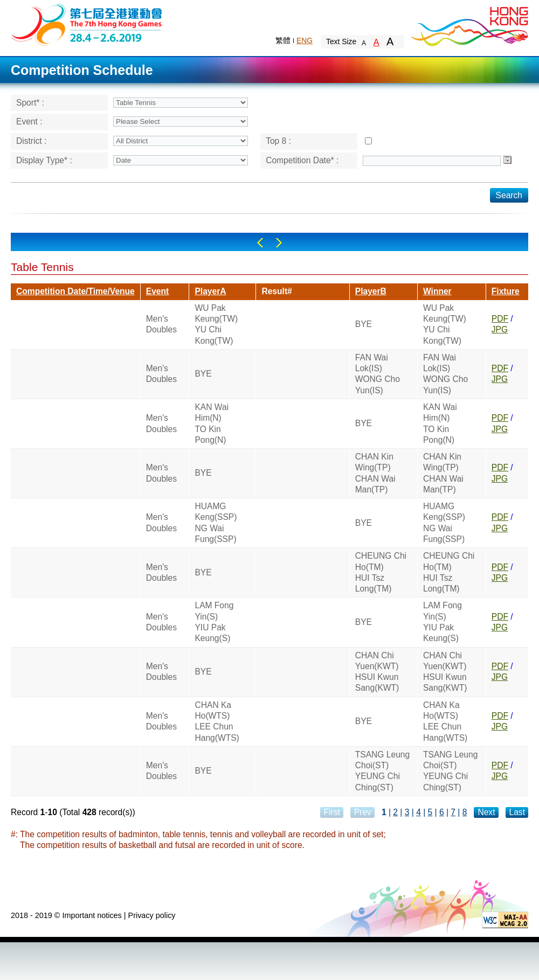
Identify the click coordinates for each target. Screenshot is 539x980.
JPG (500, 329)
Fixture (506, 291)
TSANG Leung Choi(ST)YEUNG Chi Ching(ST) (382, 771)
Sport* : (30, 103)
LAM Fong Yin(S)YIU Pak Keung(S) (214, 622)
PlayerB (371, 291)
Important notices (92, 915)
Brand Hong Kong (469, 24)
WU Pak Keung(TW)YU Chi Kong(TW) (216, 324)
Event (157, 291)
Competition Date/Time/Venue (75, 291)
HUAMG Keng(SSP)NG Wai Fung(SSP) (216, 523)
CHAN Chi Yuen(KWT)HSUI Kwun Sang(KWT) (377, 672)
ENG (305, 40)
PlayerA (210, 291)
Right (279, 243)
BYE (364, 324)
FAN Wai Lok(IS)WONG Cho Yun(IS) (378, 374)
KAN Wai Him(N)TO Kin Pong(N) (212, 423)
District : (31, 141)
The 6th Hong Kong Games (87, 24)
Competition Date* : (302, 160)
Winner (437, 291)
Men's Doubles (161, 324)
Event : (29, 121)
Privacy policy (152, 915)
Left (260, 243)
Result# (277, 291)
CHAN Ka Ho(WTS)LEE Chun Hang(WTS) (217, 721)
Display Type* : (44, 160)
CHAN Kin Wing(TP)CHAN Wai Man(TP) (375, 473)
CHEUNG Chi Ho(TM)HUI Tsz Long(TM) (381, 572)
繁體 (283, 40)
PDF (500, 319)
